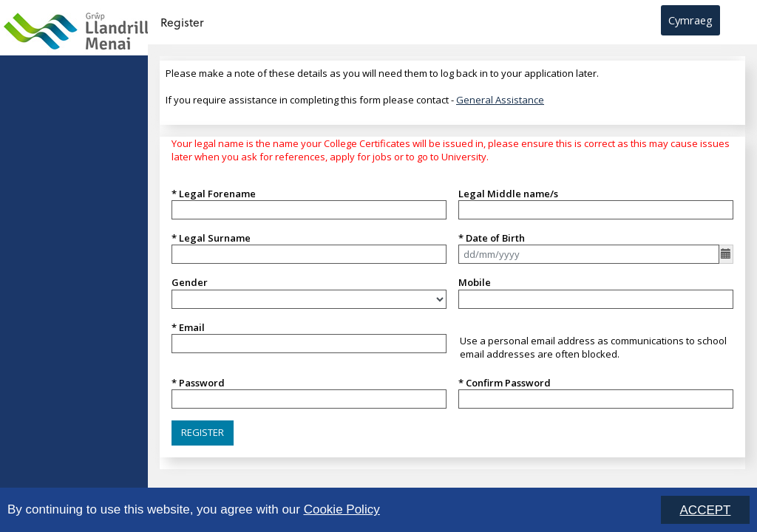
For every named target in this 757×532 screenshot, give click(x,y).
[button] (203, 433)
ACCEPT (706, 511)
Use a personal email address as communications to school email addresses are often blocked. (593, 347)
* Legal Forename (214, 194)
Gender (190, 282)
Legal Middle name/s (508, 194)
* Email (188, 327)
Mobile (475, 282)
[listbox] (309, 299)
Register (182, 22)
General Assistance (500, 100)
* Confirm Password (505, 383)
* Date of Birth (492, 238)
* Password (198, 383)
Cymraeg (690, 20)
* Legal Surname (211, 238)
